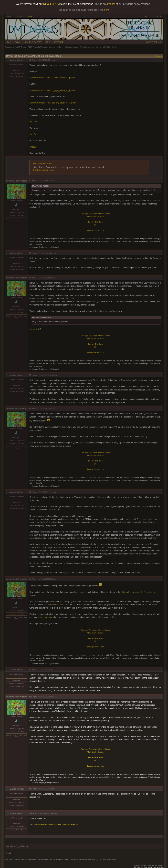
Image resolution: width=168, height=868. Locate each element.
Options (159, 56)
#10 (31, 697)
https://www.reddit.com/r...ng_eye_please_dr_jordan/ (52, 78)
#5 (30, 375)
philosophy (126, 592)
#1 (30, 60)
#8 (30, 579)
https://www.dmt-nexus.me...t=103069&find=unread (56, 825)
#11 (31, 789)
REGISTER (157, 16)
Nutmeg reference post (95, 230)
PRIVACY (19, 16)
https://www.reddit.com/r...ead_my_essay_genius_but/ (53, 103)
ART (48, 42)
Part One (33, 122)
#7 (30, 492)
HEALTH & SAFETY (33, 42)
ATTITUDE (59, 42)
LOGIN (146, 16)
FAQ (9, 42)
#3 (30, 253)
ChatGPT (34, 147)
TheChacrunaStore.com (43, 170)
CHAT (9, 16)
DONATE (30, 16)
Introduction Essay (72, 47)
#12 (31, 813)
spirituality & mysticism (145, 592)
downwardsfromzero (17, 181)
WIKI (18, 42)
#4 (30, 278)
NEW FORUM (52, 4)
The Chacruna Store (42, 164)
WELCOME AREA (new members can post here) (45, 47)
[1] (95, 225)
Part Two (33, 134)
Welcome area (59, 605)
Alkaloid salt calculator (95, 216)
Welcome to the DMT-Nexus (16, 47)
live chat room (46, 617)
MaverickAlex (16, 60)
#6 (30, 409)
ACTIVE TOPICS (153, 42)
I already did (35, 329)
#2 (30, 181)
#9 (30, 670)
